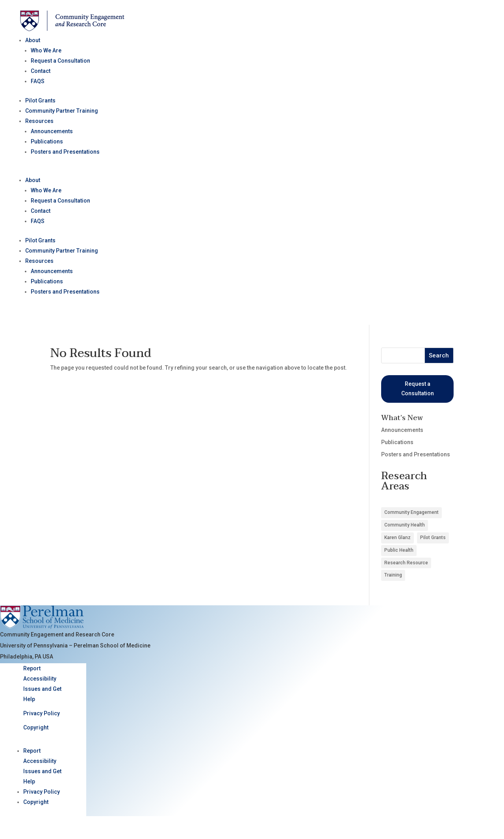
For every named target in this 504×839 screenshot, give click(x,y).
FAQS (38, 81)
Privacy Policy (42, 713)
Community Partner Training (62, 111)
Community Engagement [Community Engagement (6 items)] (411, 512)
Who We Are (46, 50)
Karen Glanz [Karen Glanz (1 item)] (397, 538)
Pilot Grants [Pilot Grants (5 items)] (433, 538)
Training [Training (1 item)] (393, 575)
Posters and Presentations (65, 152)
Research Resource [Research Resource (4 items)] (406, 563)
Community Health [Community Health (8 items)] (405, 525)
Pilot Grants (40, 100)
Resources (39, 121)
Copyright (36, 727)
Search (439, 355)
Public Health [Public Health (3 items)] (399, 550)
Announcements (52, 131)
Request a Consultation (60, 61)
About (33, 40)
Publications (47, 141)
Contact (41, 71)
